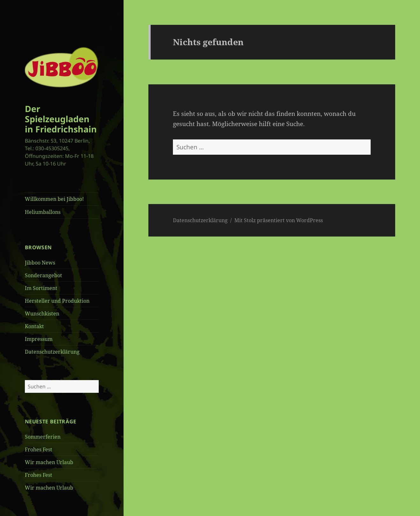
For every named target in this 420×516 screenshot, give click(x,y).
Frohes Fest (39, 449)
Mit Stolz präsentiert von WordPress (279, 220)
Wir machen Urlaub (49, 462)
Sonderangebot (43, 275)
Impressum (39, 339)
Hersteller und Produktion (57, 301)
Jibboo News (40, 263)
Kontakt (34, 326)
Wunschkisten (42, 314)
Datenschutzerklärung (52, 352)
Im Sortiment (41, 288)
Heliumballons (43, 212)
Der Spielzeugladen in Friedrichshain (61, 119)
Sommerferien (43, 437)
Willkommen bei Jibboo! (54, 199)
